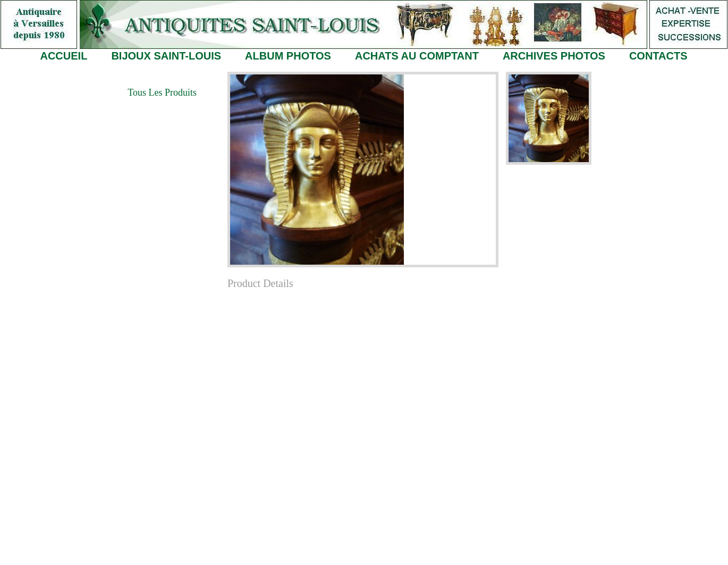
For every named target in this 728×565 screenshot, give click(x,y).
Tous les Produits (162, 92)
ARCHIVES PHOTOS (554, 56)
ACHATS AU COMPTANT (417, 56)
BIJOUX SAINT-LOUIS (166, 56)
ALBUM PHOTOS (288, 56)
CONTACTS (658, 56)
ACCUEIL (64, 56)
